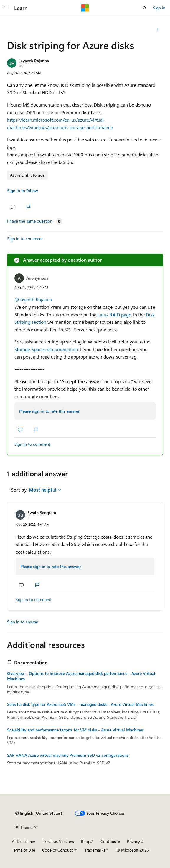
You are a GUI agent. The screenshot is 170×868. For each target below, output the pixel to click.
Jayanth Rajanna (34, 61)
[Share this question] (158, 30)
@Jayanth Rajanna (33, 299)
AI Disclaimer (24, 841)
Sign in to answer (23, 622)
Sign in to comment (25, 239)
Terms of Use (23, 850)
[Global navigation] (6, 8)
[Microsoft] (85, 8)
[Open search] (145, 8)
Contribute (110, 841)
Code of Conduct (58, 850)
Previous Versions (58, 841)
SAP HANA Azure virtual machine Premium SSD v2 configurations (68, 755)
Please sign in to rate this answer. (50, 411)
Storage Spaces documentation (46, 349)
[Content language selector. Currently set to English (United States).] (39, 813)
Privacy (133, 841)
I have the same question (30, 221)
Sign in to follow (23, 191)
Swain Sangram (42, 513)
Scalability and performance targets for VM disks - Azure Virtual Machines (75, 730)
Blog (85, 841)
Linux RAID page (114, 314)
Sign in (159, 8)
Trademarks (95, 850)
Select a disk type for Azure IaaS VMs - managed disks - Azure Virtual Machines (80, 704)
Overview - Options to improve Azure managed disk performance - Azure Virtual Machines (81, 676)
